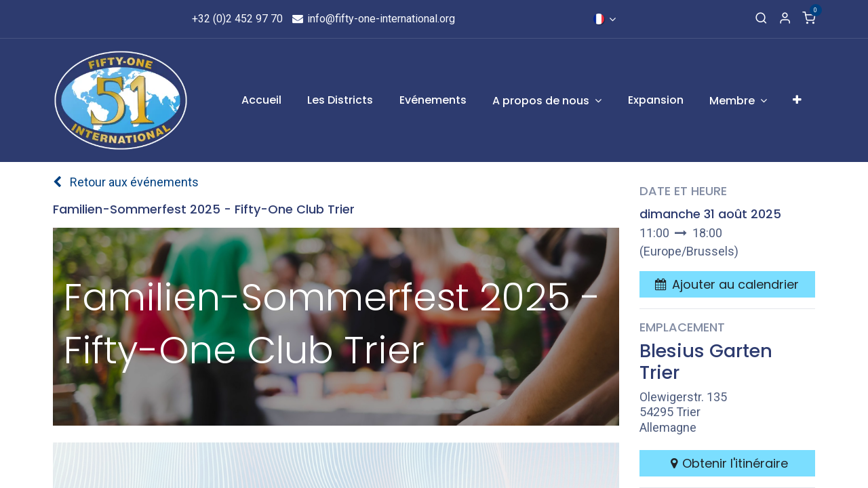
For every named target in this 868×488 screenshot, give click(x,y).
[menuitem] (261, 100)
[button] (727, 284)
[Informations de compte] (785, 19)
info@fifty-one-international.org (373, 19)
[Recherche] (761, 19)
